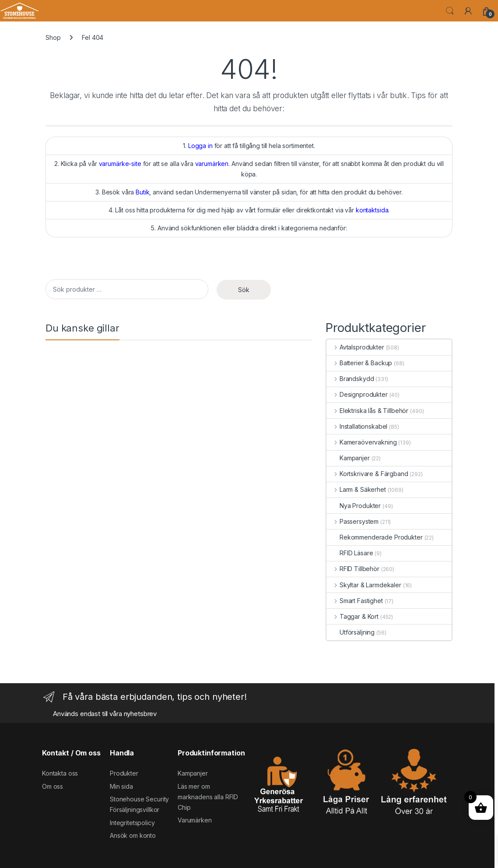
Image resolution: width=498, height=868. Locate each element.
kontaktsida (372, 210)
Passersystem (352, 521)
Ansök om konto (133, 835)
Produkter (124, 773)
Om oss (53, 786)
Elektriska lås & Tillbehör (367, 411)
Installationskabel (357, 426)
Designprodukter (357, 394)
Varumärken (195, 820)
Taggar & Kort (352, 616)
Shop (53, 37)
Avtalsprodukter (355, 347)
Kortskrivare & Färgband (367, 474)
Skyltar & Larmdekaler (364, 585)
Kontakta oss (60, 773)
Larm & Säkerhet (356, 489)
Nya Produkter (354, 506)
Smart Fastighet (355, 601)
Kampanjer (348, 458)
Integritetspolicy (132, 823)
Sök (244, 290)
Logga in (200, 146)
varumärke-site (120, 164)
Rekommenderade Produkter (375, 537)
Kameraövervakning (361, 442)
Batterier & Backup (359, 363)
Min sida (121, 786)
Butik (142, 192)
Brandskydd (350, 379)
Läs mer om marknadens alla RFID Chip (208, 797)
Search (450, 11)
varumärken (212, 164)
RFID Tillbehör (353, 569)
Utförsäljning (351, 632)
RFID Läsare (350, 553)
